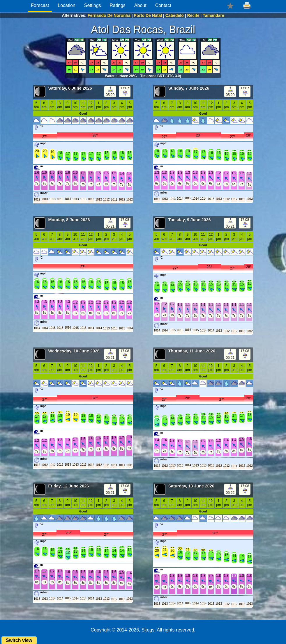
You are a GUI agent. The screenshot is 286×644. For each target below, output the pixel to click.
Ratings (118, 5)
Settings (93, 5)
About (140, 5)
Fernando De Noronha (109, 15)
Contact (163, 5)
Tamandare (213, 15)
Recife (193, 15)
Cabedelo (175, 15)
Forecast (40, 5)
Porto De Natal (148, 15)
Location (67, 5)
